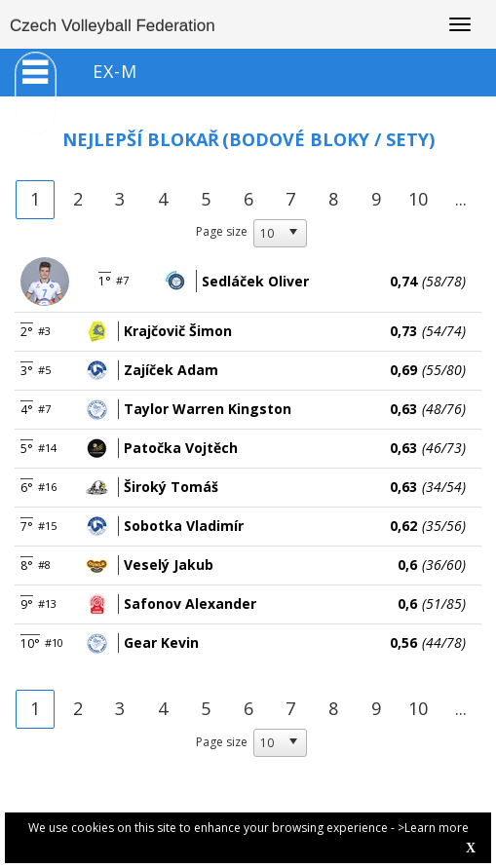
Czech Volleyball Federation (113, 26)
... (461, 199)
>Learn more (433, 828)
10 (418, 199)
